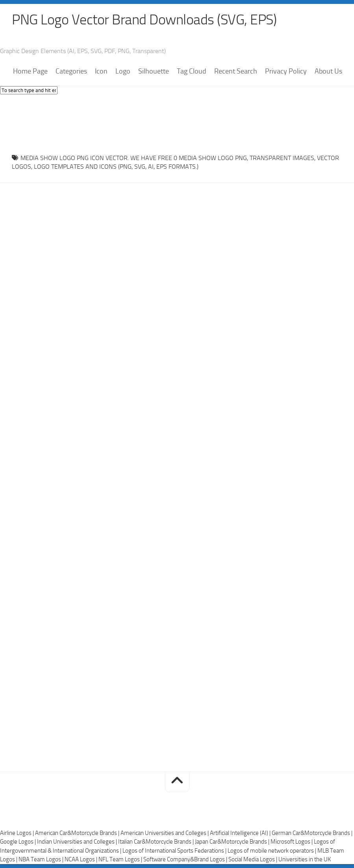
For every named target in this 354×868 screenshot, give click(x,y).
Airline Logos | (18, 833)
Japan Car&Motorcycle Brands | (233, 842)
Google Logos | (19, 842)
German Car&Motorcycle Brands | (312, 833)
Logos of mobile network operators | (272, 851)
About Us (328, 71)
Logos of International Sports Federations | (175, 851)
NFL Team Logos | (121, 859)
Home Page (30, 71)
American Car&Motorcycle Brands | (78, 833)
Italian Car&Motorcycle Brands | (157, 842)
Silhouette (154, 71)
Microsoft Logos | (292, 842)
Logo (123, 71)
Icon (101, 71)
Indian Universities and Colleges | (78, 842)
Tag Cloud (192, 71)
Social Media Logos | (253, 859)
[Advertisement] (177, 122)
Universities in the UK (305, 859)
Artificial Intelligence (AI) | (241, 833)
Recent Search (236, 71)
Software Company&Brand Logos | (186, 859)
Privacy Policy (286, 71)
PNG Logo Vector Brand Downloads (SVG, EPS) (144, 20)
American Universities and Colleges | (165, 833)
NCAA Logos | (82, 859)
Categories (71, 71)
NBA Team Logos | (42, 859)
